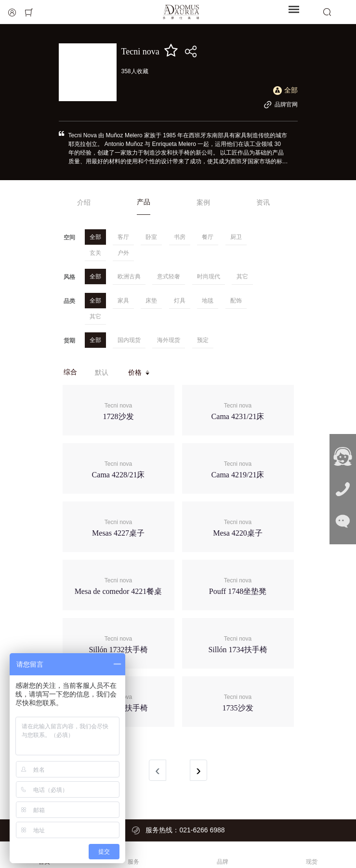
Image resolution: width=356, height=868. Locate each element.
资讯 (263, 202)
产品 (144, 202)
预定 (203, 340)
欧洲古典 (129, 276)
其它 (242, 276)
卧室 (151, 237)
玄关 (95, 253)
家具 (123, 301)
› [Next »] (198, 770)
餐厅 (208, 237)
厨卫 (236, 237)
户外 (123, 253)
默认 (102, 372)
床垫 (151, 301)
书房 (180, 237)
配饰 (236, 301)
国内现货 (129, 340)
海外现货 (169, 340)
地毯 (208, 301)
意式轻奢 (169, 276)
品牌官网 (281, 105)
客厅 (123, 237)
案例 (203, 202)
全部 (95, 237)
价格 (139, 372)
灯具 (180, 301)
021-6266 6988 (202, 830)
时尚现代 (209, 276)
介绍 (84, 202)
